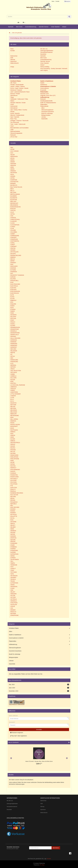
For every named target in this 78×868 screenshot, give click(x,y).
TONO (12, 570)
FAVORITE (13, 315)
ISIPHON (13, 367)
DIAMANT (13, 263)
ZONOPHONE (14, 615)
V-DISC (13, 588)
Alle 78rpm (13, 83)
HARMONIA (14, 344)
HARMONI (13, 342)
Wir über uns (44, 49)
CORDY (13, 245)
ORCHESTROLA (15, 443)
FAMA (12, 313)
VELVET (13, 592)
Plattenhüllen (40, 641)
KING (12, 381)
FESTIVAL (13, 318)
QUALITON (14, 488)
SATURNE (13, 522)
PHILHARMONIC (15, 470)
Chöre (12, 104)
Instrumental (14, 106)
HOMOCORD (14, 360)
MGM (12, 417)
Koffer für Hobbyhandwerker (48, 103)
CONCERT (13, 237)
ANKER (13, 162)
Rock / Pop (13, 119)
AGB (12, 58)
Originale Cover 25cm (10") (48, 95)
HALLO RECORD (15, 338)
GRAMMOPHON (15, 327)
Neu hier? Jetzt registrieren (19, 736)
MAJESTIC (13, 403)
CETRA (13, 214)
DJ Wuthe (13, 270)
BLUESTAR (14, 200)
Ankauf (64, 27)
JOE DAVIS (14, 372)
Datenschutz (14, 56)
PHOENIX (13, 473)
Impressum (13, 61)
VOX (12, 608)
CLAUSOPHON (15, 225)
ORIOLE (13, 444)
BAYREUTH (14, 185)
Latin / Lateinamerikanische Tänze (20, 92)
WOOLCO (13, 612)
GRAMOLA (14, 331)
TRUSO (13, 581)
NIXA (12, 434)
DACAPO (13, 254)
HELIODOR (14, 351)
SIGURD (13, 533)
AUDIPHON (14, 180)
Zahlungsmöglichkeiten (47, 51)
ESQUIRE (13, 304)
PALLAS (13, 452)
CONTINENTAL (15, 241)
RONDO (13, 511)
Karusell (13, 380)
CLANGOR (13, 221)
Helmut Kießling (45, 67)
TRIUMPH (13, 578)
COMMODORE (15, 236)
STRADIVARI (14, 551)
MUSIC (12, 423)
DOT (12, 273)
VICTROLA (14, 599)
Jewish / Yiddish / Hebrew (18, 86)
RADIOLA (13, 491)
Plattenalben (44, 104)
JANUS (12, 369)
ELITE (12, 295)
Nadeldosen (44, 85)
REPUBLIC (14, 504)
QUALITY (13, 489)
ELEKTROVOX (15, 293)
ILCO (12, 363)
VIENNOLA (14, 601)
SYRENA (13, 558)
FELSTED (13, 317)
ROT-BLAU (14, 514)
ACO (12, 153)
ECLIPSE (13, 279)
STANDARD (14, 543)
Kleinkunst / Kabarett (16, 90)
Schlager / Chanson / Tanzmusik (19, 121)
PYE (12, 486)
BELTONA (13, 192)
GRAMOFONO (15, 329)
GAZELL (13, 324)
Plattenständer (44, 106)
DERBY (13, 261)
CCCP (12, 212)
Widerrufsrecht (14, 63)
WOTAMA (13, 614)
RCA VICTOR (14, 495)
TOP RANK (14, 572)
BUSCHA (13, 209)
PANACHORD (14, 455)
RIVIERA (13, 509)
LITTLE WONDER (16, 394)
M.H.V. (12, 401)
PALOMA (13, 453)
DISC (12, 264)
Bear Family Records (16, 187)
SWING (13, 556)
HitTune (13, 356)
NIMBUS (13, 432)
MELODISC (14, 410)
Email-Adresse (13, 716)
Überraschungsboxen (47, 110)
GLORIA (13, 326)
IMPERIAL (13, 365)
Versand (49, 859)
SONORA (13, 536)
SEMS (12, 529)
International (14, 108)
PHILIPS (13, 471)
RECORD (13, 497)
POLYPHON (14, 484)
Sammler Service (44, 27)
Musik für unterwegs (47, 113)
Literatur (44, 117)
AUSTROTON (14, 182)
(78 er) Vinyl (14, 137)
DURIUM (13, 277)
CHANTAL (13, 218)
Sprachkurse (14, 95)
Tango (12, 97)
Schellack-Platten (40, 628)
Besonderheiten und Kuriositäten (19, 128)
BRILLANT (13, 201)
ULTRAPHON (14, 583)
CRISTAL (13, 248)
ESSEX (13, 306)
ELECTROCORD (15, 284)
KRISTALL (13, 383)
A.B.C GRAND (14, 151)
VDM (12, 590)
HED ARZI (13, 349)
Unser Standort (55, 27)
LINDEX (13, 390)
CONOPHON (14, 239)
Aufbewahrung (40, 645)
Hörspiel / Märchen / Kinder (18, 103)
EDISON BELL (15, 281)
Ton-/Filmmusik (15, 122)
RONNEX (13, 513)
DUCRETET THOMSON (17, 275)
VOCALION (14, 605)
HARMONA (14, 340)
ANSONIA (13, 164)
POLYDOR (13, 480)
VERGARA (13, 594)
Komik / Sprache (15, 113)
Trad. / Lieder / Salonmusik (18, 124)
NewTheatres (14, 430)
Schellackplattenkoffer (46, 101)
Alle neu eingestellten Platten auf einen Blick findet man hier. (26, 674)
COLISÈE (13, 230)
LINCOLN (13, 389)
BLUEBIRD (14, 196)
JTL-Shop (42, 865)
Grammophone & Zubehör (40, 638)
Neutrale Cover (45, 94)
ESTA (12, 308)
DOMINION (14, 272)
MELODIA (13, 408)
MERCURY (14, 414)
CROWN (13, 250)
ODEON (13, 435)
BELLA (12, 191)
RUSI (12, 520)
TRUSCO (13, 579)
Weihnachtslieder (15, 131)
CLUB (12, 228)
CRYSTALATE (14, 252)
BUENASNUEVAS (16, 207)
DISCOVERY (14, 266)
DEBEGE (13, 257)
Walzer (12, 101)
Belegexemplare (46, 115)
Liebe (12, 130)
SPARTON (13, 538)
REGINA (13, 500)
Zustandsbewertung (31, 27)
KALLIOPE (13, 378)
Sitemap (13, 60)
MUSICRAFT (14, 426)
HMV (12, 358)
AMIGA (12, 160)
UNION (12, 585)
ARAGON (13, 165)
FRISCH (13, 322)
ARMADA (13, 171)
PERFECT (13, 468)
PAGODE (13, 450)
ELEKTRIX (13, 290)
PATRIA (13, 464)
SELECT (13, 525)
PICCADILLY (14, 479)
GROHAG (13, 336)
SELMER (13, 527)
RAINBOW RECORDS (17, 493)
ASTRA (13, 178)
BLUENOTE (14, 198)
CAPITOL (13, 210)
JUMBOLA (13, 376)
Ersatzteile (43, 90)
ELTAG (12, 297)
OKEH (12, 437)
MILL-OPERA (14, 419)
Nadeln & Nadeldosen (40, 635)
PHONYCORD (14, 477)
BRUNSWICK (14, 205)
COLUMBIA (14, 232)
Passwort (12, 722)
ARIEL (12, 167)
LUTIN (12, 398)
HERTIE (13, 353)
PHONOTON (14, 475)
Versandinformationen (46, 52)
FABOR (13, 311)
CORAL (13, 243)
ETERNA (13, 309)
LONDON (13, 396)
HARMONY (14, 347)
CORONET (14, 246)
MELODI (13, 407)
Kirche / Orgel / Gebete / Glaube (19, 88)
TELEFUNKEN (15, 560)
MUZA (12, 428)
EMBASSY (13, 300)
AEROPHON (14, 156)
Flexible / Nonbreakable (17, 85)
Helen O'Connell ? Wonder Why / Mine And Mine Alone (39, 761)
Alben (43, 108)
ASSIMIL (13, 176)
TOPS (12, 574)
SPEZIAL (13, 542)
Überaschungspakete (16, 133)
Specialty (13, 540)
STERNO (13, 549)
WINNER (13, 610)
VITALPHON (14, 603)
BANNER (13, 183)
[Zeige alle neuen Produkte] (69, 742)
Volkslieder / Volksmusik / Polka (19, 99)
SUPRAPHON (14, 554)
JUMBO (13, 374)
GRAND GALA (15, 335)
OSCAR (13, 446)
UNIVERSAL (14, 587)
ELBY (12, 282)
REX (12, 505)
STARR (12, 545)
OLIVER (13, 439)
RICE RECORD (15, 507)
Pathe (12, 461)
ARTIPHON (14, 173)
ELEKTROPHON (15, 291)
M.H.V (12, 399)
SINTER (13, 534)
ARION (12, 169)
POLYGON (13, 482)
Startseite (11, 27)
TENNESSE (14, 565)
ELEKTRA (13, 288)
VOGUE (13, 606)
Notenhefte (44, 119)
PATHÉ (12, 462)
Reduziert (13, 135)
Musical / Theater (15, 94)
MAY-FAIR (13, 405)
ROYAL (12, 518)
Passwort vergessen (17, 733)
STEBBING (14, 547)
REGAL (13, 498)
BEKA (12, 189)
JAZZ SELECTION (16, 371)
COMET (13, 234)
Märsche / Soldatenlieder (17, 115)
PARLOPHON (14, 457)
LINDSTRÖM (14, 392)
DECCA (13, 259)
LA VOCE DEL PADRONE (18, 385)
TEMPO (13, 563)
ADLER (13, 155)
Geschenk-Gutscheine (47, 112)
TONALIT (13, 569)
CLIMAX (13, 227)
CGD (12, 216)
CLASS (12, 223)
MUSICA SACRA (15, 425)
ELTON (12, 299)
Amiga (12, 67)
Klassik (12, 112)
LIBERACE (13, 387)
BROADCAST (14, 203)
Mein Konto (19, 27)
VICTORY (13, 597)
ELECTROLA (14, 286)
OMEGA (13, 441)
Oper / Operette (15, 117)
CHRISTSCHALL (15, 219)
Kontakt (57, 1)
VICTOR (13, 596)
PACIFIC (13, 448)
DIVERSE (13, 268)
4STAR (12, 149)
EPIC (12, 302)
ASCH (12, 174)
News (53, 1)
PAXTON (13, 466)
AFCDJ (12, 158)
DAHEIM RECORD (16, 255)
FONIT (12, 320)
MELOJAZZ (14, 412)
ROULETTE (14, 516)
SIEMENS (13, 531)
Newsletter (43, 54)
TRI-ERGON (14, 576)
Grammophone (45, 88)
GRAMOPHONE (15, 333)
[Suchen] (37, 17)
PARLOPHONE (15, 459)
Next (67, 758)
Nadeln (42, 83)
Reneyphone (14, 502)
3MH (12, 147)
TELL (12, 561)
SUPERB (13, 552)
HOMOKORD (14, 362)
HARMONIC (14, 345)
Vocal (12, 126)
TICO (12, 567)
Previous (11, 758)
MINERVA (13, 421)
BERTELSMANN (15, 194)
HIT (11, 354)
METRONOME (15, 416)
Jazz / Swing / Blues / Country (19, 110)
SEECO (13, 524)
